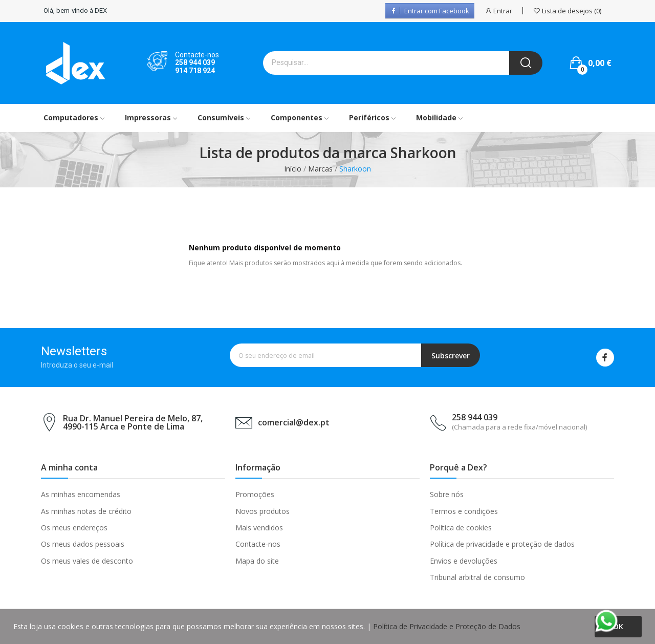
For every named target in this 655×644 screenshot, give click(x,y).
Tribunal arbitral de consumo (477, 577)
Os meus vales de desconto (87, 561)
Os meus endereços (74, 528)
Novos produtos (263, 511)
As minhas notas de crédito (86, 511)
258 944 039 (195, 62)
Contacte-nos (258, 544)
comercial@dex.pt (294, 422)
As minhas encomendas (81, 494)
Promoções (255, 494)
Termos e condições (464, 511)
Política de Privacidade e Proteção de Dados (447, 626)
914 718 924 (195, 71)
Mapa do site (257, 561)
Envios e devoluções (464, 561)
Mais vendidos (259, 528)
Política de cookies (461, 528)
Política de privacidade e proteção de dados (502, 544)
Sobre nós (447, 494)
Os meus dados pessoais (83, 544)
